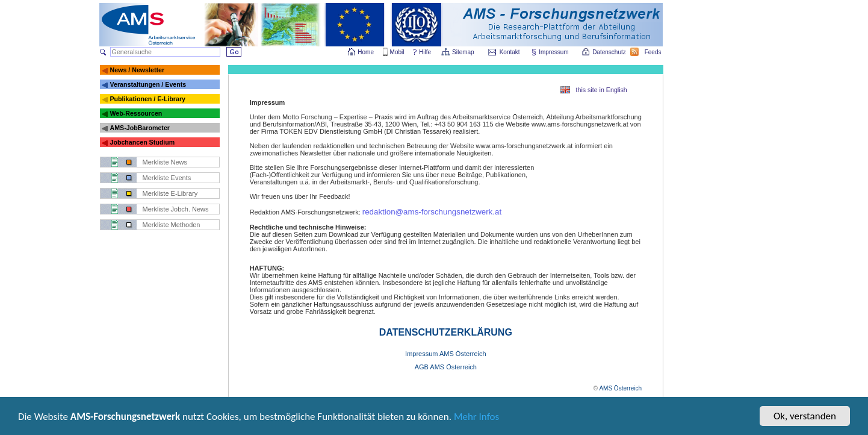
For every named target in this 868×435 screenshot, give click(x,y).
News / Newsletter (137, 70)
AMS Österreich (620, 388)
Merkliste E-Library (170, 193)
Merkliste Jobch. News (176, 209)
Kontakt (510, 52)
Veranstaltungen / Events (148, 84)
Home (366, 52)
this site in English (602, 90)
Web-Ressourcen (136, 113)
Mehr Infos (476, 419)
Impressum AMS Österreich (445, 354)
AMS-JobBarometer (139, 128)
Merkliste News (165, 162)
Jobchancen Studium (142, 142)
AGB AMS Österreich (446, 367)
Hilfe (425, 52)
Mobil (397, 52)
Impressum (554, 52)
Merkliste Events (167, 178)
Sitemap (464, 52)
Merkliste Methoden (172, 225)
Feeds (654, 52)
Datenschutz (610, 52)
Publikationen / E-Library (147, 99)
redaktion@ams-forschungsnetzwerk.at (432, 212)
